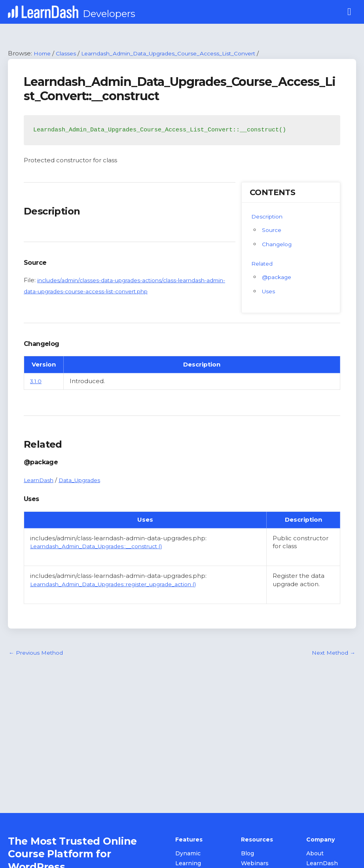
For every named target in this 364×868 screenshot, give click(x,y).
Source (273, 230)
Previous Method (38, 654)
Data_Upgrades (85, 480)
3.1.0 (36, 382)
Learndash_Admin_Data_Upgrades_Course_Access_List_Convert (183, 54)
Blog (247, 854)
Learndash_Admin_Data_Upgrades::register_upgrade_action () (124, 584)
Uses (269, 292)
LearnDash (40, 480)
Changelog (279, 244)
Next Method (331, 654)
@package (278, 277)
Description (269, 217)
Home (43, 54)
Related (263, 264)
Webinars (255, 864)
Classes (69, 54)
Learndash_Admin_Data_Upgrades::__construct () (104, 547)
